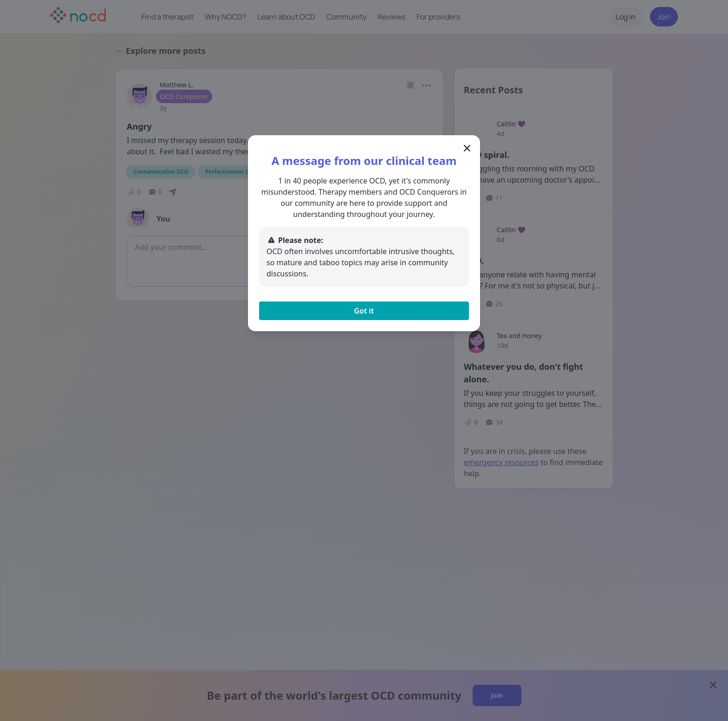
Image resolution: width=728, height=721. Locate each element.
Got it (364, 311)
